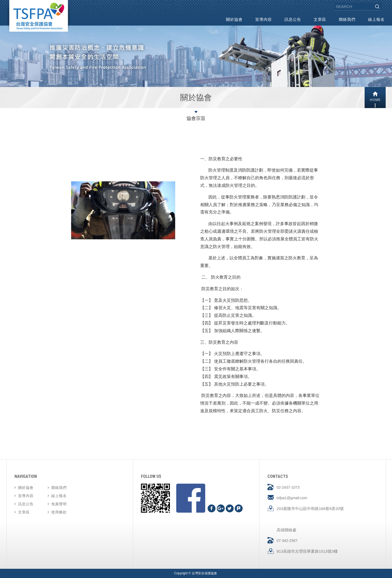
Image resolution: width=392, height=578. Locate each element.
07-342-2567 (287, 541)
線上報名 (376, 19)
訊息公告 (293, 19)
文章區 (320, 19)
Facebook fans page (191, 498)
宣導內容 (264, 19)
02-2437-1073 (288, 487)
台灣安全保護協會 (39, 16)
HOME (375, 97)
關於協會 (234, 19)
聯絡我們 (347, 19)
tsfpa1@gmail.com (292, 498)
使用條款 (59, 512)
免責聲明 (59, 504)
